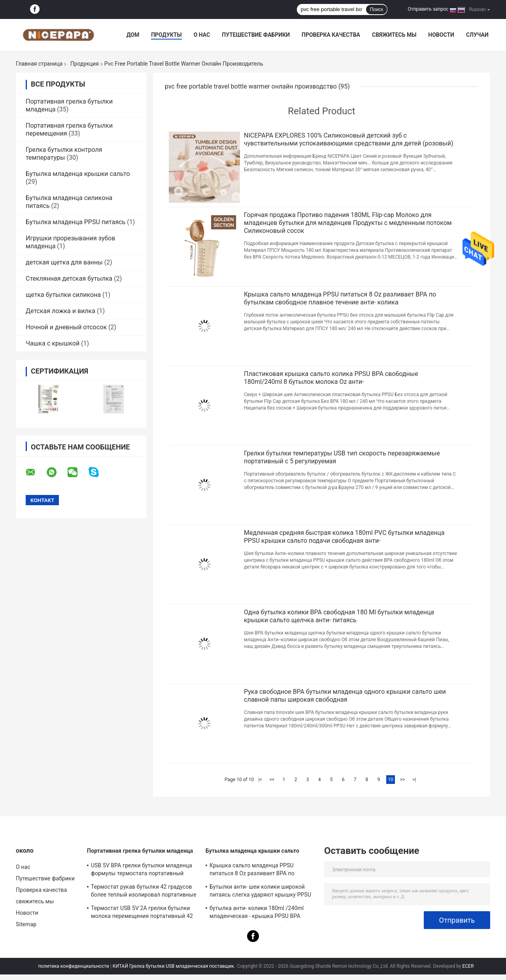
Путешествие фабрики (256, 35)
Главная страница (39, 64)
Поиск (377, 9)
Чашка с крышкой (53, 343)
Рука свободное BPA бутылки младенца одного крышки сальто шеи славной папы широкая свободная (345, 696)
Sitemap (26, 924)
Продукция (85, 64)
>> (403, 780)
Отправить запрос (428, 9)
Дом (133, 35)
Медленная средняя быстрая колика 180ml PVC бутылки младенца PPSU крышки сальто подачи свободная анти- (344, 537)
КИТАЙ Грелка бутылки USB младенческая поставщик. (175, 966)
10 (391, 780)
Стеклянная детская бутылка (69, 279)
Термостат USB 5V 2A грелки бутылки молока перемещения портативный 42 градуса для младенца (142, 913)
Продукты (166, 35)
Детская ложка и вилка (60, 311)
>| (414, 780)
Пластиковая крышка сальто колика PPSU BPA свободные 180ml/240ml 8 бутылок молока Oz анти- (331, 378)
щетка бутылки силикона (63, 295)
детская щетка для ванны (64, 262)
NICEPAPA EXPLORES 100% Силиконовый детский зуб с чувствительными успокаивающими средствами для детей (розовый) (349, 139)
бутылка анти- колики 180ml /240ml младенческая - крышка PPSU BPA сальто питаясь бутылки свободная (257, 913)
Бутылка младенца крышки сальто (78, 174)
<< (272, 780)
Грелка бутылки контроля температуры (64, 154)
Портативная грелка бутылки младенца (140, 851)
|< (260, 780)
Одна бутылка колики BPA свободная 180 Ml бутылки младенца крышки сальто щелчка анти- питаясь (339, 616)
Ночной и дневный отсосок (66, 327)
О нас (202, 35)
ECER (468, 966)
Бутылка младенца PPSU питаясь (76, 222)
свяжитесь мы (394, 35)
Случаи (477, 35)
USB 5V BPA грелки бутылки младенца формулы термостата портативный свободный (142, 870)
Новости (441, 35)
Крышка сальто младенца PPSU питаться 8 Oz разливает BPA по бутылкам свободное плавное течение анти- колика (340, 298)
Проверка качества (331, 35)
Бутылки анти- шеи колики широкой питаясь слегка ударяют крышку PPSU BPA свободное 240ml (260, 892)
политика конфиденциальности (74, 966)
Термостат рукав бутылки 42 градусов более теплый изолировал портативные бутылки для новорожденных (144, 892)
